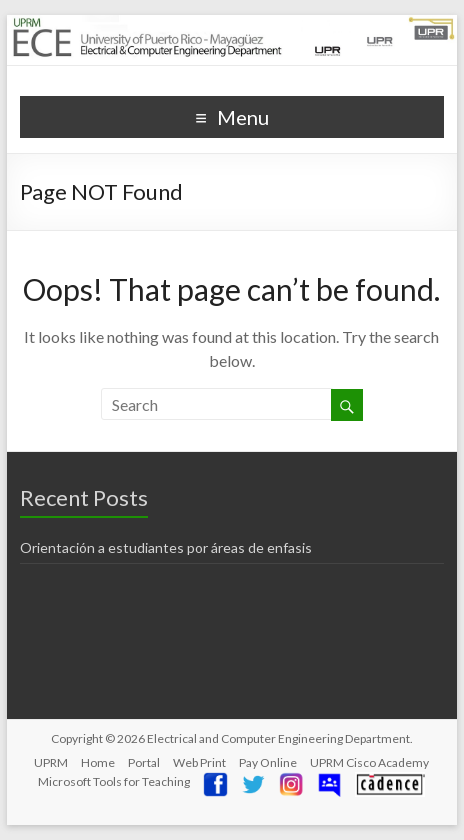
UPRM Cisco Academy (369, 762)
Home (98, 762)
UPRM (51, 762)
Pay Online (268, 762)
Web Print (199, 762)
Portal (144, 762)
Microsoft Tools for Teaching (114, 781)
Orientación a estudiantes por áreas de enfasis (166, 547)
